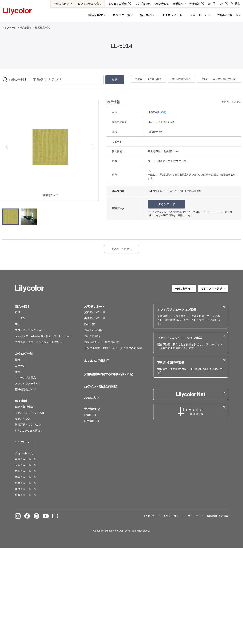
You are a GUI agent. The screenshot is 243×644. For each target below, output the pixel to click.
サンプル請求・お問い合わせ (152, 4)
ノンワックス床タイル (28, 383)
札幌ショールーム (25, 495)
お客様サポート (95, 307)
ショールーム (24, 453)
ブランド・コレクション (29, 330)
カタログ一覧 (24, 354)
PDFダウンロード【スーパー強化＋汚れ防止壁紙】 (176, 191)
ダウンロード (167, 204)
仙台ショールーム (25, 489)
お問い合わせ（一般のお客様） (102, 342)
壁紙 (18, 312)
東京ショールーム (25, 459)
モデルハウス (23, 419)
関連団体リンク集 (218, 516)
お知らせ (149, 516)
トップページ (9, 28)
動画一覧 (89, 324)
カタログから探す (181, 79)
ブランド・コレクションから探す (219, 79)
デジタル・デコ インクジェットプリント (40, 342)
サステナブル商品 (25, 377)
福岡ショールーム (25, 471)
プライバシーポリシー (171, 516)
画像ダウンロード (95, 318)
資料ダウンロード (95, 312)
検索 (237, 4)
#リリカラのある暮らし (29, 431)
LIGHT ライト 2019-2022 (162, 122)
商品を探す (26, 28)
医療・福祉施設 (24, 407)
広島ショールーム (25, 483)
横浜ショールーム (25, 477)
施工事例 (21, 401)
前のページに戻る (231, 102)
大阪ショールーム (25, 465)
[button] (7, 147)
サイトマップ (196, 516)
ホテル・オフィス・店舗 (29, 413)
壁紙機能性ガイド (25, 389)
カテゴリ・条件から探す (149, 79)
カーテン (20, 318)
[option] (50, 147)
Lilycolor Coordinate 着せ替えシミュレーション (43, 336)
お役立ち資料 (92, 336)
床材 (18, 324)
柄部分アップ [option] (50, 195)
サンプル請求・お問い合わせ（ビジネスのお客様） (114, 348)
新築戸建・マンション (28, 425)
